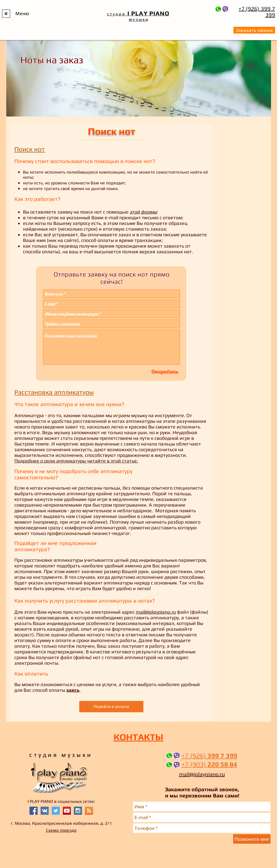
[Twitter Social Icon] (56, 811)
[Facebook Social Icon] (34, 811)
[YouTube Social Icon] (67, 811)
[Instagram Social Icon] (78, 811)
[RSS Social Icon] (89, 811)
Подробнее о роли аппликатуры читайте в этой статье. (76, 461)
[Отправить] (165, 372)
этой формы (143, 212)
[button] (6, 14)
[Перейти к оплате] (111, 707)
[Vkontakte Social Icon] (45, 811)
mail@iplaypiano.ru (156, 612)
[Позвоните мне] (252, 839)
